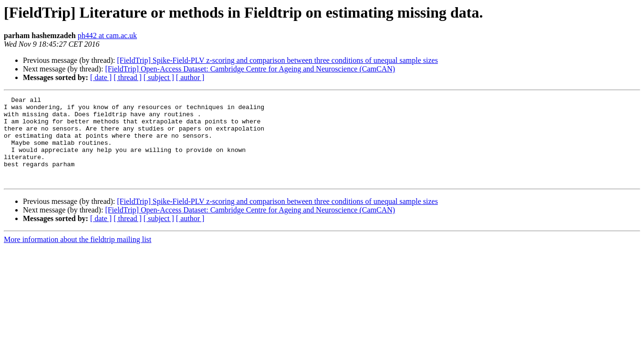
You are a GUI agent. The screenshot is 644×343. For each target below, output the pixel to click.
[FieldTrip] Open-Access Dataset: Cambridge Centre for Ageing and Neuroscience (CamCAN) (250, 69)
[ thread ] (128, 77)
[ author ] (190, 77)
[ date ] (101, 77)
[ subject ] (159, 77)
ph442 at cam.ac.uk (107, 35)
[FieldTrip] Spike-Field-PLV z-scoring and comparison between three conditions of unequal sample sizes (277, 60)
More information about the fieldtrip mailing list (78, 257)
